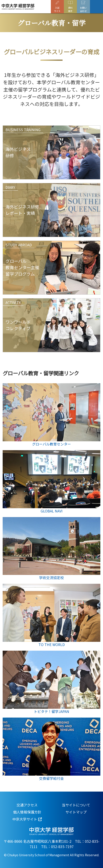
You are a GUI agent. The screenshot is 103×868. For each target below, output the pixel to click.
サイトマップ (76, 812)
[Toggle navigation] (97, 7)
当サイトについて (76, 805)
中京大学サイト (25, 819)
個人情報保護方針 (27, 812)
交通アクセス (27, 805)
